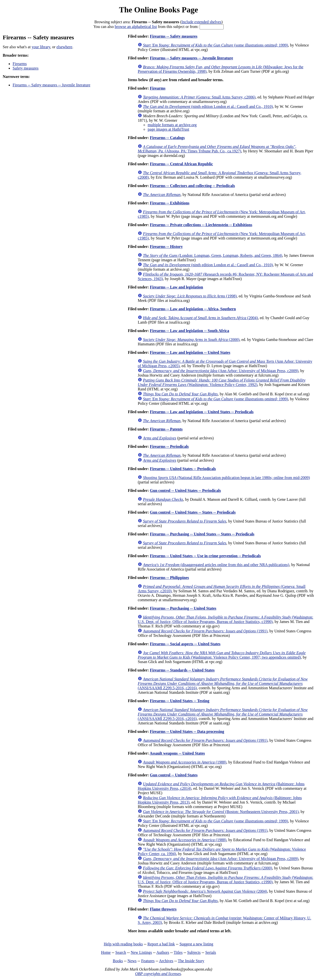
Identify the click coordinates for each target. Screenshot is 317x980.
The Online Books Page (158, 10)
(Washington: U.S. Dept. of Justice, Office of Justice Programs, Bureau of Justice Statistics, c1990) (225, 619)
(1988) (185, 762)
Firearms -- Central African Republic (181, 164)
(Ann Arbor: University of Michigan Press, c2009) (221, 371)
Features (148, 961)
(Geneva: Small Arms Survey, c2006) (199, 97)
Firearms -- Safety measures (174, 36)
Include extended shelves (201, 22)
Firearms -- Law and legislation (176, 287)
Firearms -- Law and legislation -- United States (190, 352)
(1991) (205, 631)
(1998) (190, 296)
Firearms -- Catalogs (167, 138)
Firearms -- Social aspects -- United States (185, 644)
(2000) (191, 340)
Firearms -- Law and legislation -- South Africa (189, 331)
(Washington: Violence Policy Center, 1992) (222, 382)
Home (106, 952)
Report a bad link (161, 944)
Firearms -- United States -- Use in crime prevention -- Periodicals (205, 556)
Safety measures (26, 68)
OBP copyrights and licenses (158, 974)
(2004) (200, 318)
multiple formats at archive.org (172, 125)
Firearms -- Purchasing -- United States (183, 608)
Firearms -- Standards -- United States (182, 670)
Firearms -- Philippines (169, 578)
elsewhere (64, 47)
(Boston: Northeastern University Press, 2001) (221, 812)
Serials (211, 952)
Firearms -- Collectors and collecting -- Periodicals (192, 186)
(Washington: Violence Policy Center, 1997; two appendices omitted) (222, 655)
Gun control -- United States (174, 775)
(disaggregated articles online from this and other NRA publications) (216, 565)
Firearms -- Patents (166, 429)
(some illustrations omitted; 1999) (215, 45)
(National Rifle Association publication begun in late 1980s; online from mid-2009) (226, 478)
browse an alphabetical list (136, 27)
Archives (166, 961)
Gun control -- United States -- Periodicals (185, 490)
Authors (163, 952)
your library (41, 47)
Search (121, 952)
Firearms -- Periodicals (169, 446)
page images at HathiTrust (168, 129)
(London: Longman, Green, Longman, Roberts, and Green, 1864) (212, 255)
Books (118, 961)
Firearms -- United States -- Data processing (187, 731)
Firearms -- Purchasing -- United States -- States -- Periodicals (202, 534)
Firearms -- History (166, 247)
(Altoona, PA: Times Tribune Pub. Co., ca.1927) (217, 149)
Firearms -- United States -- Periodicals (183, 469)
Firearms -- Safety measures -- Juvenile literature (52, 85)
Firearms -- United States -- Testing (180, 701)
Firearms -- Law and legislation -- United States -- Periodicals (202, 412)
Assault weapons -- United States (177, 753)
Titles (178, 952)
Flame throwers (163, 909)
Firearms (20, 64)
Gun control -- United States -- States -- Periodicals (193, 512)
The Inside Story (191, 961)
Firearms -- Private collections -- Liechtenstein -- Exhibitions (201, 225)
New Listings (141, 952)
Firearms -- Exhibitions (170, 203)
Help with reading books (123, 944)
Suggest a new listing (196, 944)
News (132, 961)
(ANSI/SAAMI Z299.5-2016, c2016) (223, 683)
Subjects (194, 952)
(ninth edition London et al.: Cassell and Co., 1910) (208, 107)
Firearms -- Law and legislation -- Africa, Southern (193, 309)
